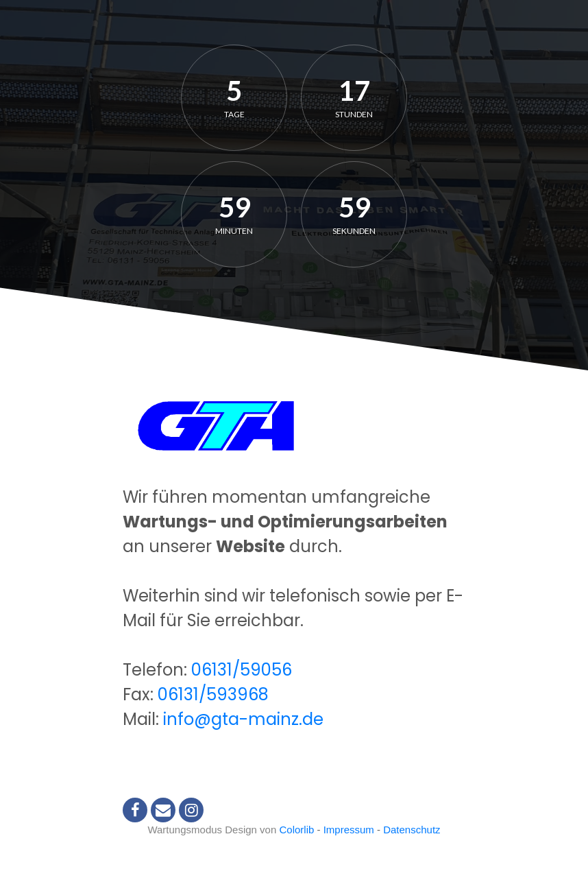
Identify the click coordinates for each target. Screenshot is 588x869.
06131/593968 (213, 694)
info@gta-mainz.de (243, 719)
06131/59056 (242, 670)
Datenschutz (412, 830)
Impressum (349, 830)
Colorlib (296, 830)
